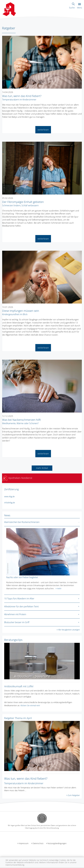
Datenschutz (38, 843)
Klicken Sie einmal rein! (30, 705)
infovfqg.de (10, 503)
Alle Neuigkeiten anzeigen (69, 630)
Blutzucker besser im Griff (17, 622)
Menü (80, 6)
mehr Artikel (42, 468)
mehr (59, 588)
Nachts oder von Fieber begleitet (22, 577)
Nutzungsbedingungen (57, 843)
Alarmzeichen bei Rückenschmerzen (22, 522)
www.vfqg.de (9, 496)
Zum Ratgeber (74, 795)
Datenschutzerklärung (15, 865)
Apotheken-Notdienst (17, 478)
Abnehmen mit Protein (15, 614)
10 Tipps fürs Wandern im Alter (19, 599)
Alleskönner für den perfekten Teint (21, 606)
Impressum (24, 843)
